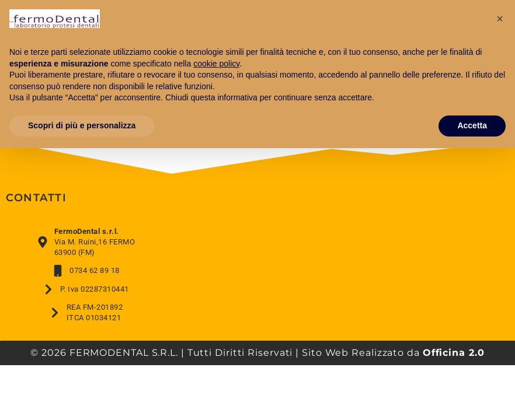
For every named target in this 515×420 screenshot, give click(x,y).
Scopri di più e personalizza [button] (82, 125)
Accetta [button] (472, 125)
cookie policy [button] (216, 64)
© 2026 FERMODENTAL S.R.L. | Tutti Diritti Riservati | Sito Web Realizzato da (257, 353)
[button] (500, 19)
